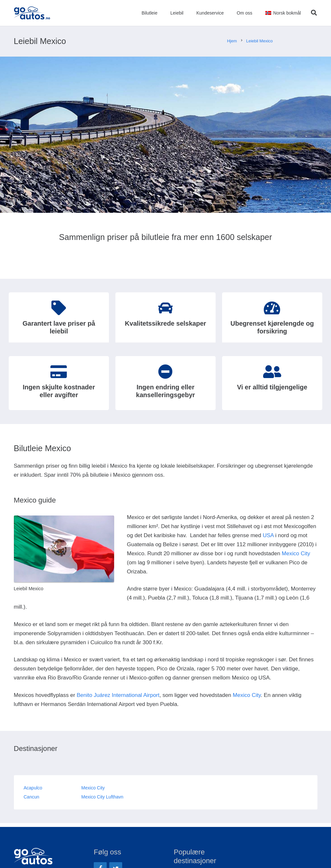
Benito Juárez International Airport (118, 695)
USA (268, 535)
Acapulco (33, 788)
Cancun (31, 797)
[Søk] (314, 13)
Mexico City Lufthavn (102, 797)
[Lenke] (32, 13)
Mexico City (296, 553)
